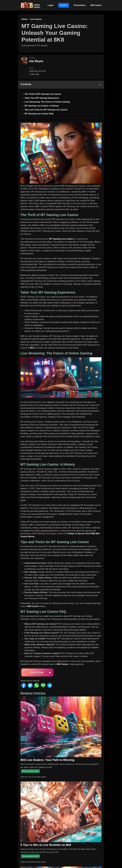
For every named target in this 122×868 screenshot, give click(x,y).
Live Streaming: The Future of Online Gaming (47, 102)
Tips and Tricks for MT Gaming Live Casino (46, 110)
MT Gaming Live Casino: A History (42, 106)
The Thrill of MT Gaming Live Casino (43, 94)
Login (51, 5)
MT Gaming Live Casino (61, 239)
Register (64, 5)
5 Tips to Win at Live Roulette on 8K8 (46, 845)
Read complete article (30, 771)
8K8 (32, 348)
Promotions (80, 5)
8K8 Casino (33, 606)
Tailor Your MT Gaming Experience (42, 98)
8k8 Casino (96, 5)
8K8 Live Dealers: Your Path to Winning (47, 760)
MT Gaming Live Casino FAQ (39, 114)
